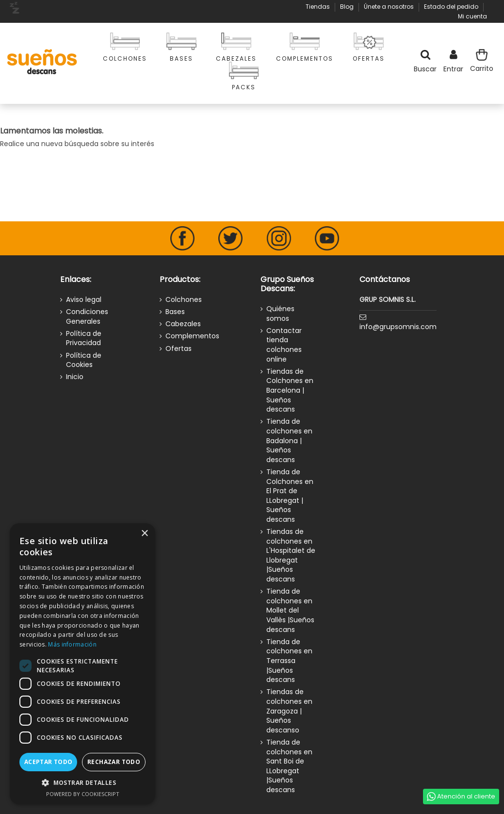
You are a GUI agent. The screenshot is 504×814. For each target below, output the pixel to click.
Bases (175, 312)
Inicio (75, 377)
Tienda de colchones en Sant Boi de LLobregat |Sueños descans (289, 766)
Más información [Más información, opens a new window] (72, 644)
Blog (348, 7)
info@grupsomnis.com (398, 327)
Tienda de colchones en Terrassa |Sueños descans (289, 661)
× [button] (144, 534)
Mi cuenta (472, 16)
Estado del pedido (452, 7)
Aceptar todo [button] (49, 762)
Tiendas (318, 7)
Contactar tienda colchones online (284, 345)
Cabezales (183, 324)
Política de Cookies (84, 360)
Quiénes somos (280, 314)
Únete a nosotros (390, 7)
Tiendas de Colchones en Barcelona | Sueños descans (290, 390)
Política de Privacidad (84, 339)
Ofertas (179, 349)
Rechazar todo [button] (114, 762)
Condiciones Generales (87, 317)
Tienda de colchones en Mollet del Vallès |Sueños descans (290, 610)
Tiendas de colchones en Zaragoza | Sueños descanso (289, 711)
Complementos (192, 336)
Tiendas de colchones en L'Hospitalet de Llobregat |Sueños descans (291, 556)
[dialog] (82, 664)
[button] (82, 783)
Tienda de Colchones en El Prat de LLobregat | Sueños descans (290, 496)
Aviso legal (84, 300)
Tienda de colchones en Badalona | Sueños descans (289, 440)
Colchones (184, 300)
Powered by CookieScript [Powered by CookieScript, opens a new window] (83, 794)
